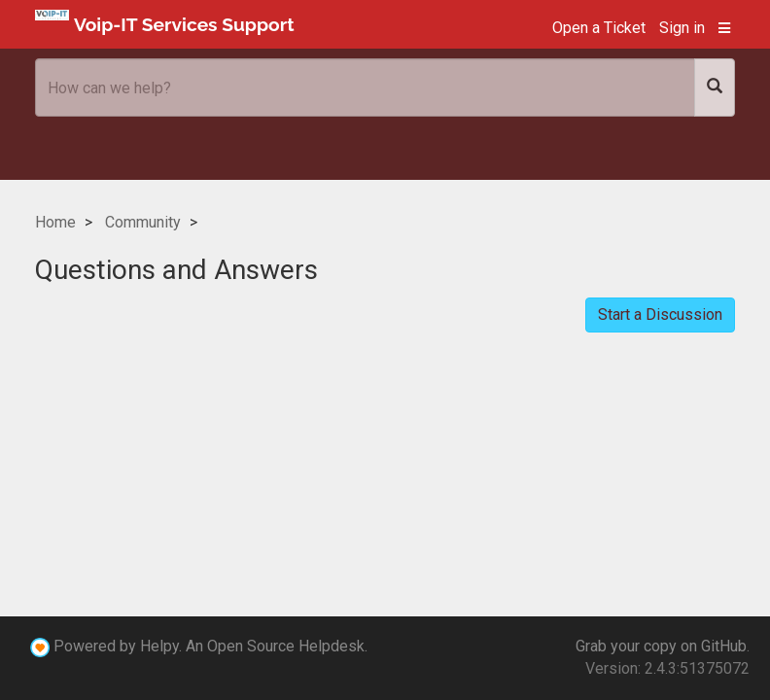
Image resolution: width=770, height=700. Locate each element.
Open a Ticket (599, 28)
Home (55, 222)
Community (143, 222)
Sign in (682, 28)
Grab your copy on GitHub (661, 646)
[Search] (715, 87)
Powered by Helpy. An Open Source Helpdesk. (210, 646)
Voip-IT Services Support (165, 22)
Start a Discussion (660, 315)
